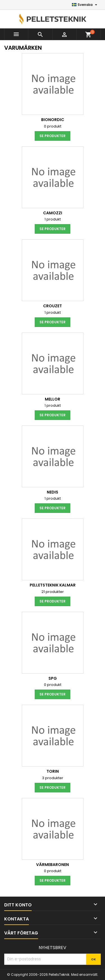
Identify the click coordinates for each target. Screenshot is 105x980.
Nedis (53, 492)
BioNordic (53, 120)
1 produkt (53, 219)
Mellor (53, 399)
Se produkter (53, 136)
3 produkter (53, 778)
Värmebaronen (53, 865)
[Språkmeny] (85, 5)
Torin (53, 771)
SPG (53, 678)
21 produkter (53, 592)
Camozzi (53, 213)
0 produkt (53, 126)
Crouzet (53, 306)
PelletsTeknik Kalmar (53, 585)
